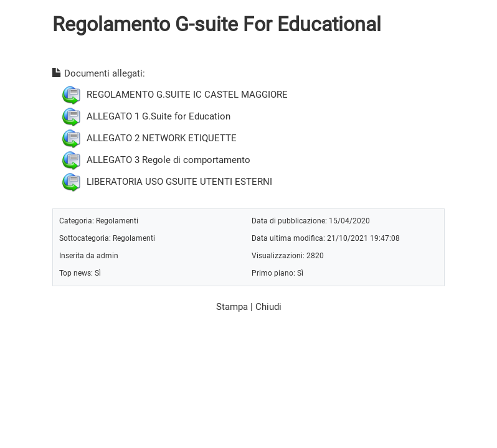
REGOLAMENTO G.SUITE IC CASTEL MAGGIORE (187, 94)
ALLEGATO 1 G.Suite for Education (159, 116)
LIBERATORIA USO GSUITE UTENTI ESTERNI (179, 181)
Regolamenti (117, 221)
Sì (98, 273)
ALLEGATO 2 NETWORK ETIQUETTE (162, 138)
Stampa (232, 307)
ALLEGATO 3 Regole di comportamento (168, 159)
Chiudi (268, 307)
